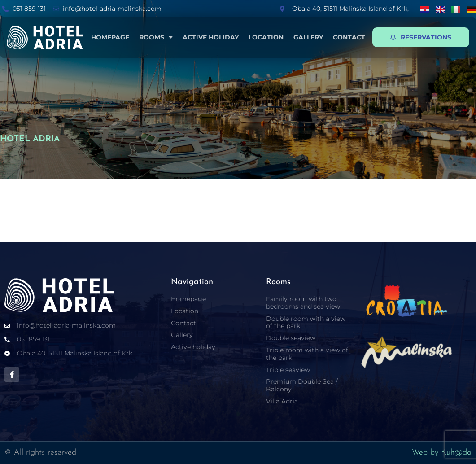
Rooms (156, 37)
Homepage (110, 37)
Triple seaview (288, 370)
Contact (349, 37)
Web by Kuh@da (442, 453)
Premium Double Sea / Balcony (302, 385)
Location (266, 37)
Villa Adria (282, 401)
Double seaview (291, 338)
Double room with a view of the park (306, 322)
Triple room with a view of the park (307, 354)
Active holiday (211, 37)
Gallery (308, 37)
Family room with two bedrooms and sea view (303, 303)
